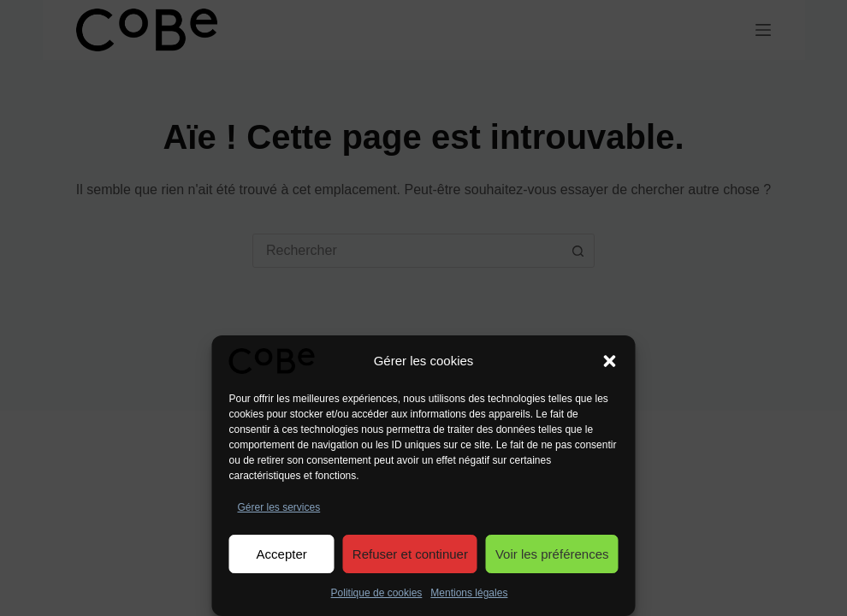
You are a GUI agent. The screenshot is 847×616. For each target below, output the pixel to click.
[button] (610, 361)
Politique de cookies (377, 593)
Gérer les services (279, 507)
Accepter (282, 554)
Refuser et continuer (410, 554)
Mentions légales (469, 593)
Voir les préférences (552, 554)
